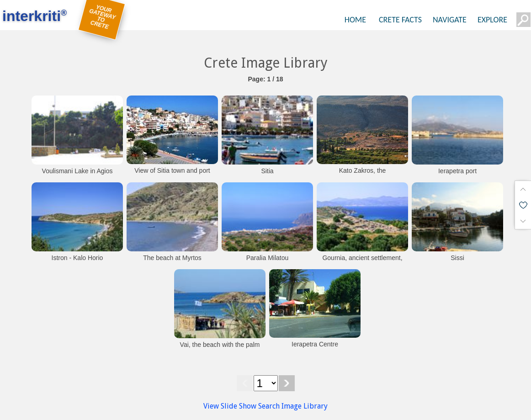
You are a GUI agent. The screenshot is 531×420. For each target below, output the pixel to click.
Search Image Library (293, 406)
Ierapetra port (457, 171)
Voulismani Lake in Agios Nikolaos (77, 175)
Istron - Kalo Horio (77, 258)
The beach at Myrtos (172, 258)
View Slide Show (230, 406)
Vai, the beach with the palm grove (220, 349)
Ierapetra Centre (315, 344)
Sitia (267, 171)
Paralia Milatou (268, 258)
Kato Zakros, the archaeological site (362, 175)
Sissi (457, 258)
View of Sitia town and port (172, 170)
